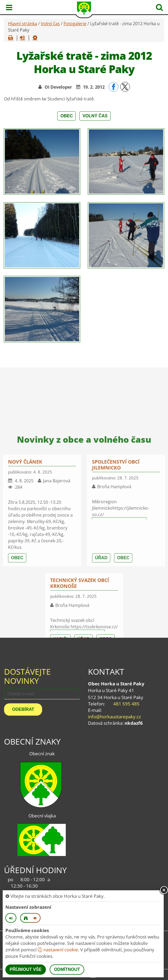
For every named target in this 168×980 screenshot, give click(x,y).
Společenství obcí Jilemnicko (116, 538)
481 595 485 (126, 704)
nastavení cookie (58, 950)
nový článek (25, 535)
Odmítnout (67, 969)
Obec (67, 116)
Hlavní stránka (23, 24)
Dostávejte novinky (27, 676)
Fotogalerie (75, 24)
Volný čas (50, 24)
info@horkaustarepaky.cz (114, 717)
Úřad (101, 631)
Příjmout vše (26, 969)
